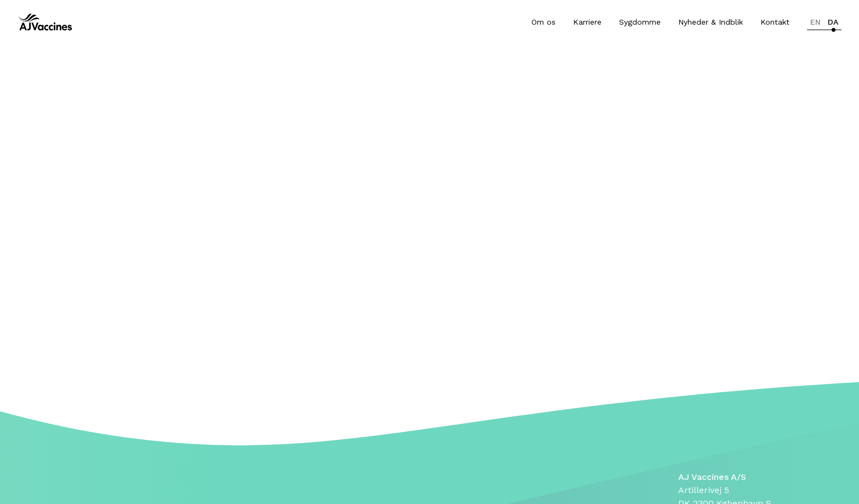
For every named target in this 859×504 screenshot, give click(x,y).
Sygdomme (640, 22)
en (815, 22)
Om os (543, 22)
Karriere (587, 22)
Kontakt (775, 22)
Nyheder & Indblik (711, 22)
